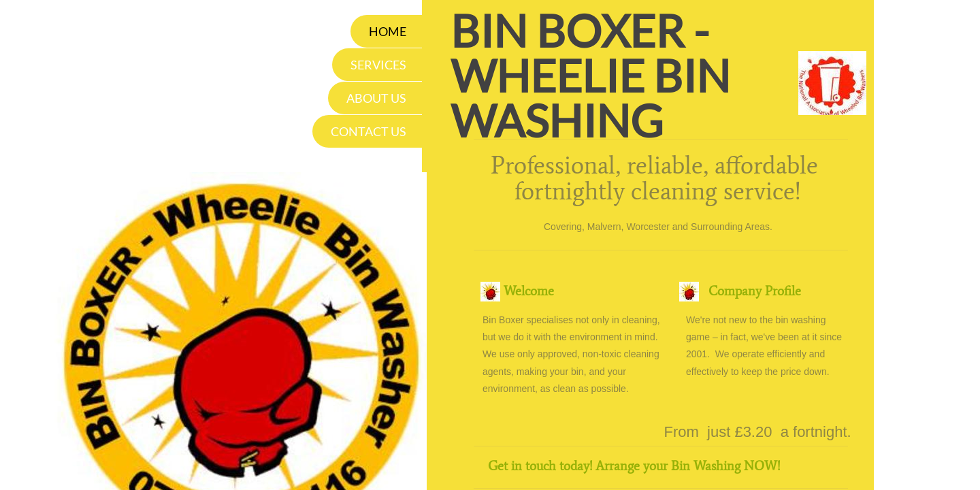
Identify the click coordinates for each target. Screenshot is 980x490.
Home (388, 31)
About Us (376, 98)
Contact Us (369, 131)
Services (378, 65)
